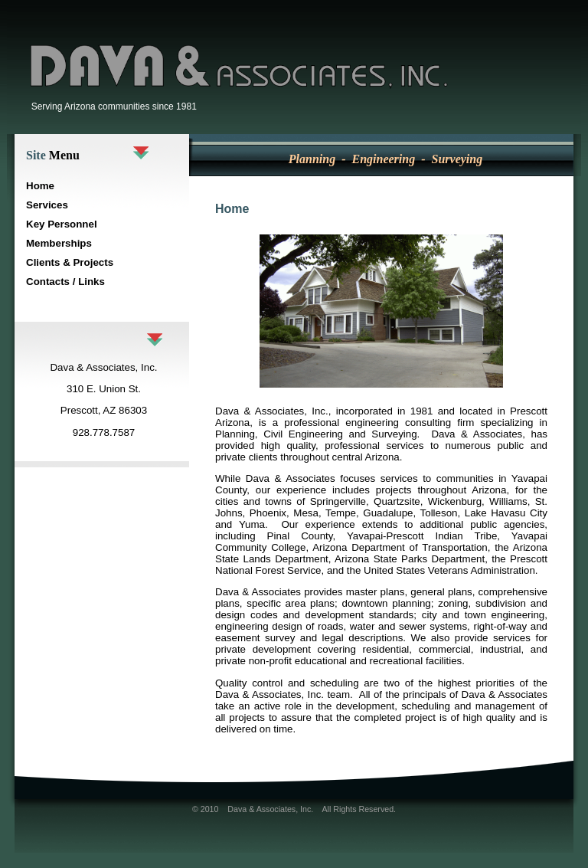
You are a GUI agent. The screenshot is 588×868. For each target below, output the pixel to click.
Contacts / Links (65, 282)
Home (40, 186)
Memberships (59, 243)
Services (47, 205)
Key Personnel (62, 224)
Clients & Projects (70, 262)
